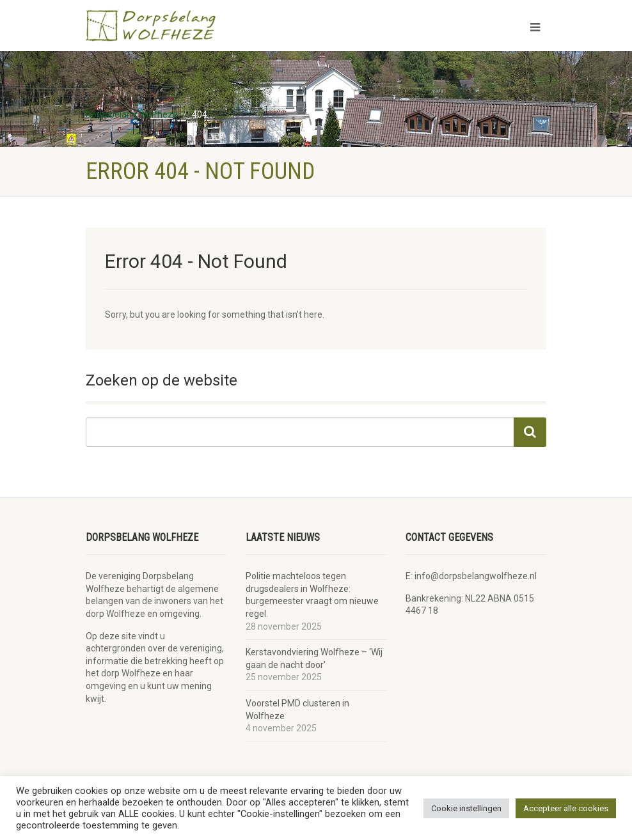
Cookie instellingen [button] (466, 808)
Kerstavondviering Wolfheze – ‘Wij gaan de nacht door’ (314, 658)
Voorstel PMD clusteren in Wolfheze (297, 710)
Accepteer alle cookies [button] (566, 808)
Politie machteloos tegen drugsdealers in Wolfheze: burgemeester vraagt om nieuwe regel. (312, 595)
